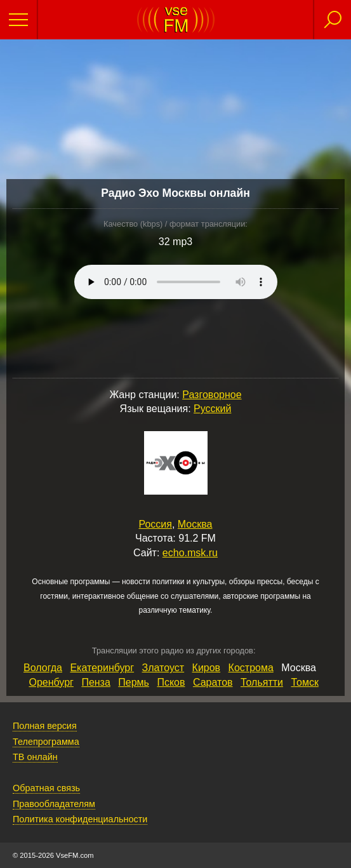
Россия (156, 524)
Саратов (213, 682)
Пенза (96, 682)
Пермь (134, 682)
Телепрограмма (46, 742)
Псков (171, 682)
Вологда (43, 668)
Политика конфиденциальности (80, 819)
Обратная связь (46, 788)
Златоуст (163, 668)
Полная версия (45, 726)
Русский (212, 409)
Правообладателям (54, 804)
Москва (195, 524)
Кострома (251, 668)
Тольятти (262, 682)
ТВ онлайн (35, 757)
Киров (207, 668)
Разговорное (212, 395)
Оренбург (51, 682)
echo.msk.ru (190, 553)
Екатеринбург (102, 668)
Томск (304, 682)
